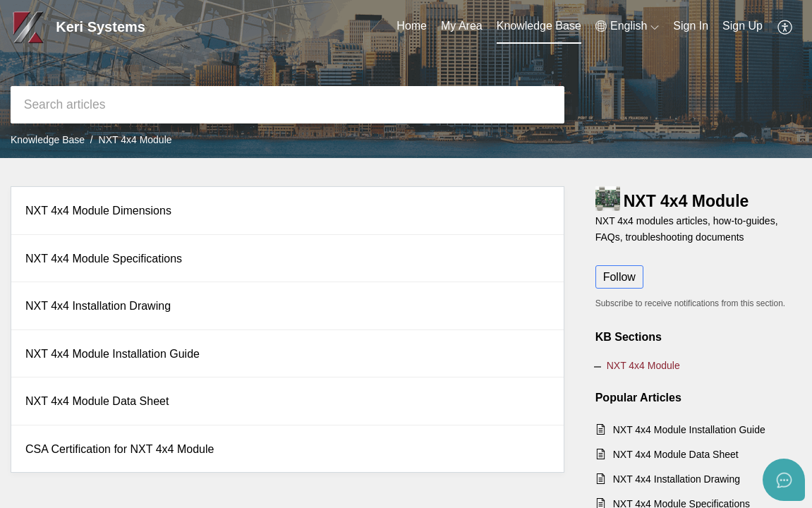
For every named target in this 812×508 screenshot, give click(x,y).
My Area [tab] (462, 26)
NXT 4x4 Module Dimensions (98, 211)
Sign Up (743, 26)
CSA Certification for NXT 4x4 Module (120, 449)
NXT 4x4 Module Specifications (104, 259)
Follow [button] (619, 277)
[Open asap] (784, 480)
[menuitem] (691, 27)
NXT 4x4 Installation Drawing (98, 306)
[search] (287, 105)
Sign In (691, 26)
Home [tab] (412, 26)
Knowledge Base (48, 140)
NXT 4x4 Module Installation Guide (113, 354)
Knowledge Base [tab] (539, 26)
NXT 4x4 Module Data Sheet (97, 401)
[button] (627, 26)
